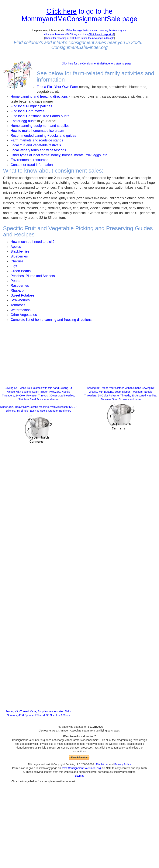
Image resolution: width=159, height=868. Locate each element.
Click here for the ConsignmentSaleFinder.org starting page (96, 64)
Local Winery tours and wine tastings (38, 150)
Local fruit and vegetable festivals (36, 145)
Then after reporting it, (79, 38)
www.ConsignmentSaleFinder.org (81, 768)
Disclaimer (102, 764)
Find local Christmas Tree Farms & (37, 116)
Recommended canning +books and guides (43, 136)
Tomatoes (18, 305)
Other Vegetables (24, 315)
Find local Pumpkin (25, 106)
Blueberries (19, 256)
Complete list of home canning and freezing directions (51, 320)
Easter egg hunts (23, 121)
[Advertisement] (38, 356)
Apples (16, 247)
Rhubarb (17, 290)
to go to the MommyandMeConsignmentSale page (79, 15)
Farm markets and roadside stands (37, 140)
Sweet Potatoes (22, 295)
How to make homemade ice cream (37, 131)
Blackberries (20, 251)
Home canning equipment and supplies (40, 126)
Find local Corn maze (27, 111)
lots (67, 116)
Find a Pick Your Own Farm (58, 87)
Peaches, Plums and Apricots (33, 276)
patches (46, 106)
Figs (14, 266)
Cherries (17, 261)
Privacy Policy (123, 764)
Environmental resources (29, 160)
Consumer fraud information (32, 165)
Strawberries (20, 300)
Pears (15, 281)
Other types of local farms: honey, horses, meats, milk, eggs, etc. (59, 155)
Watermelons (21, 310)
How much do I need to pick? (33, 242)
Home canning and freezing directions (39, 97)
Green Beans (21, 271)
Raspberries (20, 286)
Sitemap (79, 776)
